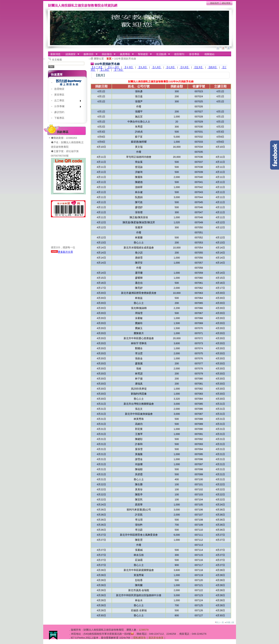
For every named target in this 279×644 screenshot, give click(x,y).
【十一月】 (113, 67)
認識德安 (71, 54)
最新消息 (55, 54)
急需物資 (59, 89)
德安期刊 (179, 54)
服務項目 (89, 54)
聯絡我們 (214, 3)
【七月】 (170, 67)
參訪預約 (59, 112)
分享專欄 (66, 107)
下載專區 (59, 118)
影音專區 (194, 54)
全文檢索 (57, 60)
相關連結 (209, 54)
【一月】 (119, 70)
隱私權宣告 (140, 638)
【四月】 (213, 67)
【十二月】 (97, 67)
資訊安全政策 (156, 638)
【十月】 (129, 67)
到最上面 (229, 622)
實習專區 (59, 95)
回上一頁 (219, 622)
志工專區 (66, 101)
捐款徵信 (107, 54)
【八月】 (157, 67)
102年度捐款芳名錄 (125, 59)
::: (49, 53)
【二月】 (105, 70)
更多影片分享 (62, 252)
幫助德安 (144, 54)
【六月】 (184, 67)
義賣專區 (126, 54)
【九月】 (143, 67)
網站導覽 (226, 3)
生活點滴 (162, 54)
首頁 (109, 59)
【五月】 (198, 67)
